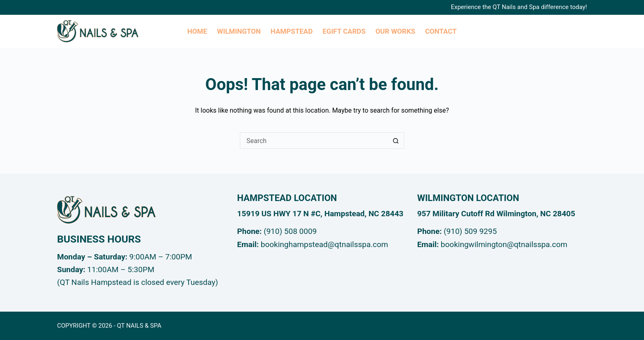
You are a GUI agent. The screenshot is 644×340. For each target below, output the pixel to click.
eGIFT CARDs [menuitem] (344, 31)
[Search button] (396, 141)
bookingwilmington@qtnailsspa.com (504, 244)
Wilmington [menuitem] (239, 31)
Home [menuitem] (197, 31)
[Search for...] (314, 141)
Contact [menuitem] (441, 31)
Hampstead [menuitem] (292, 31)
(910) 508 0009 (290, 231)
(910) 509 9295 (470, 231)
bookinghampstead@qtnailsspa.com (324, 244)
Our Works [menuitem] (395, 31)
